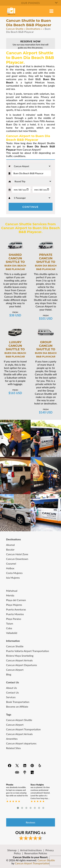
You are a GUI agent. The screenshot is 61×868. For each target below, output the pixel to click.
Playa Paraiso (14, 619)
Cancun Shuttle (15, 29)
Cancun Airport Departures (22, 665)
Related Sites (14, 748)
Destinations (33, 29)
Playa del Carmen (16, 600)
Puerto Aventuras (16, 609)
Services (11, 697)
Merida (10, 595)
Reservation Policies (36, 853)
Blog (9, 674)
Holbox (10, 568)
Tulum (10, 623)
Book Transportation (18, 702)
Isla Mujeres (13, 578)
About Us (12, 688)
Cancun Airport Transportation (24, 729)
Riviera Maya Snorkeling (20, 656)
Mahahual (12, 591)
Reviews (31, 822)
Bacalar (10, 549)
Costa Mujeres (14, 573)
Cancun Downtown (17, 559)
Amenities (12, 739)
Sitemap (12, 850)
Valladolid (12, 633)
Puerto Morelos (15, 614)
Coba (9, 628)
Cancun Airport (15, 670)
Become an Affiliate (17, 707)
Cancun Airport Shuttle (19, 720)
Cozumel (11, 564)
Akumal (10, 545)
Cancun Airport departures (21, 743)
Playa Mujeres (14, 605)
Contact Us (13, 692)
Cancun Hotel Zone (17, 554)
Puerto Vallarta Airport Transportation (28, 651)
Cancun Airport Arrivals (19, 660)
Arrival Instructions (31, 850)
